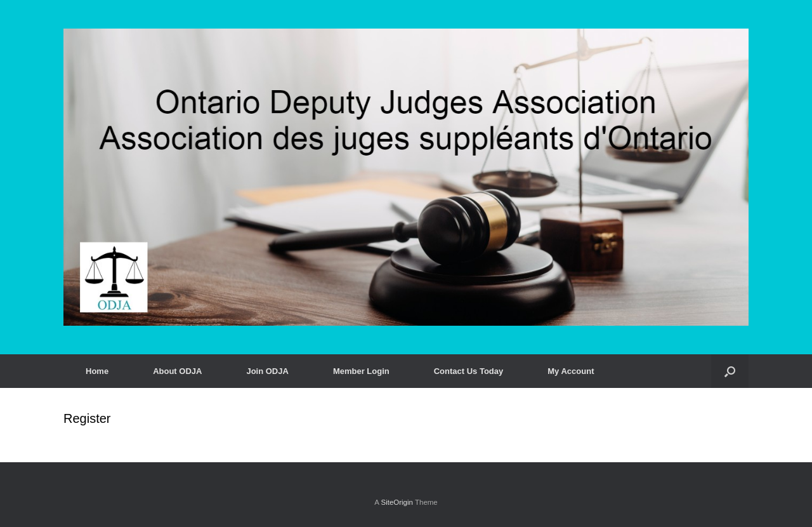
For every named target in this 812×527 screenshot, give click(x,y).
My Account (571, 371)
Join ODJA (267, 371)
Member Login (361, 371)
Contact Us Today (469, 371)
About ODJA (177, 371)
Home (97, 371)
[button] (730, 371)
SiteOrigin (397, 502)
